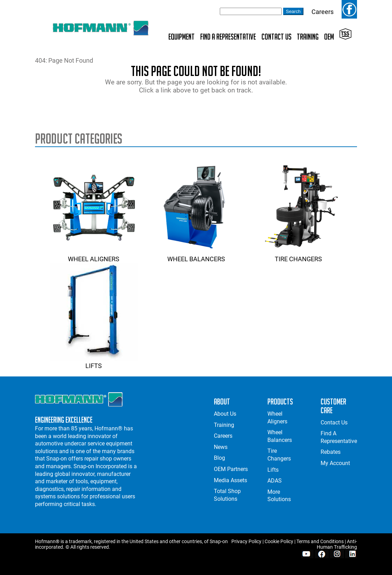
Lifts (94, 362)
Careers (323, 12)
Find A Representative (228, 37)
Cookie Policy (279, 541)
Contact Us (276, 37)
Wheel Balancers (196, 255)
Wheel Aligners (94, 255)
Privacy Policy (246, 541)
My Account (335, 463)
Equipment (181, 37)
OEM (329, 37)
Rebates (331, 452)
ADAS (275, 481)
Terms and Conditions (320, 541)
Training (308, 37)
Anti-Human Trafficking (337, 544)
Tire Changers (299, 255)
